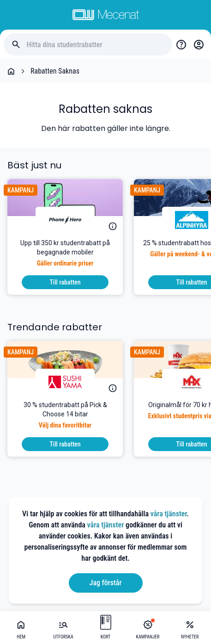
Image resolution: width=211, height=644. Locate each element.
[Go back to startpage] (11, 71)
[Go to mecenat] (106, 15)
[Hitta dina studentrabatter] (96, 45)
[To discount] (65, 282)
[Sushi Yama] (65, 382)
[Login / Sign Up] (199, 44)
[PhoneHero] (65, 220)
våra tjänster (169, 514)
